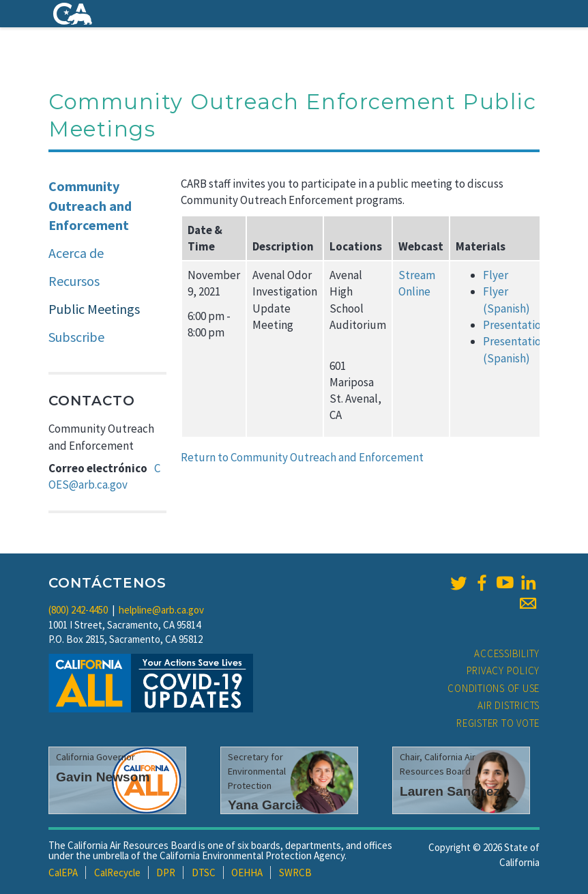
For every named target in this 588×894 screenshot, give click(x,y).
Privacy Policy (503, 670)
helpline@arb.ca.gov (161, 610)
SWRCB (295, 873)
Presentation (515, 325)
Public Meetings (94, 309)
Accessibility (507, 653)
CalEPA (63, 873)
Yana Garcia (265, 805)
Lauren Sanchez (450, 791)
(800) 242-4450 (78, 610)
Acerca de (76, 253)
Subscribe (76, 337)
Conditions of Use (494, 688)
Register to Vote (498, 723)
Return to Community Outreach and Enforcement (303, 457)
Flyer (496, 275)
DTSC (204, 873)
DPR (166, 873)
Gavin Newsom (103, 777)
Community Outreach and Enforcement (90, 205)
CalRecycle (117, 873)
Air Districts (509, 705)
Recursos (74, 281)
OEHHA (247, 873)
